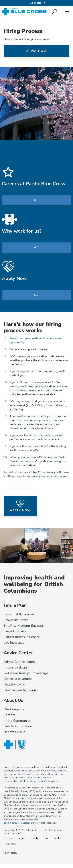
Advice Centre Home (19, 662)
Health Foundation (18, 726)
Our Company (14, 709)
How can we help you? (21, 690)
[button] (55, 12)
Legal (21, 838)
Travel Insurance (16, 620)
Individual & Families (19, 614)
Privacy (10, 838)
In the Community (17, 721)
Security (33, 838)
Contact (58, 838)
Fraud (46, 838)
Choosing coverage (18, 679)
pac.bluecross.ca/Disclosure (42, 781)
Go (36, 200)
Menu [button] (67, 12)
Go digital (36, 3)
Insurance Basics (16, 667)
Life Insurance (14, 643)
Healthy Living (14, 684)
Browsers (11, 844)
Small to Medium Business (24, 626)
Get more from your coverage (26, 673)
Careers (9, 715)
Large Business (15, 631)
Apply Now (37, 51)
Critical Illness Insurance (22, 637)
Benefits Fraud (15, 732)
